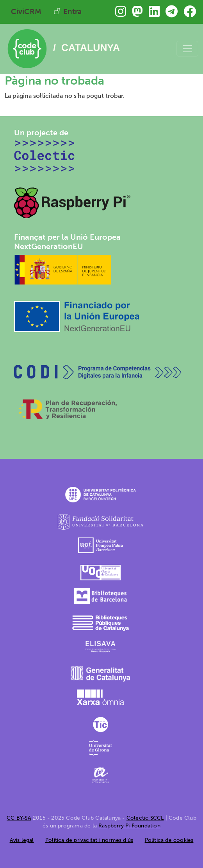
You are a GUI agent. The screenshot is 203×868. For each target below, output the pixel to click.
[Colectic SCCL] (45, 155)
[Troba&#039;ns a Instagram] (121, 14)
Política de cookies (169, 840)
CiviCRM (26, 11)
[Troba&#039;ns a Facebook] (190, 14)
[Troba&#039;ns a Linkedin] (154, 14)
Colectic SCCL (145, 818)
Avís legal (22, 840)
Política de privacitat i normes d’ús (89, 840)
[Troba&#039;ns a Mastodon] (137, 14)
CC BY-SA (19, 818)
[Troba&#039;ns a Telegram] (172, 14)
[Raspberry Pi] (73, 202)
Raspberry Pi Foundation (129, 826)
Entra (72, 11)
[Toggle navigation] (187, 49)
